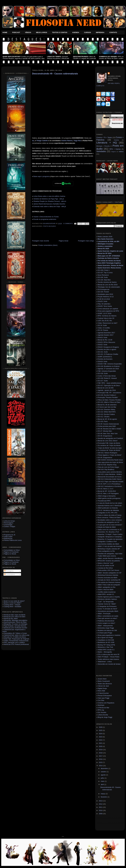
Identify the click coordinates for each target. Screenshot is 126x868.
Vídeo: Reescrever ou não (107, 323)
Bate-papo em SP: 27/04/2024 (109, 256)
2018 (101, 753)
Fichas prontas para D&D (107, 426)
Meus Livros (42, 32)
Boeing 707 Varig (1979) (106, 645)
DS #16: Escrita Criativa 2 (106, 395)
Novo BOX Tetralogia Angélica (109, 263)
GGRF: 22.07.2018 (105, 313)
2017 (101, 756)
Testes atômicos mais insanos (108, 659)
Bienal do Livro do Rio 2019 (108, 285)
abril (103, 784)
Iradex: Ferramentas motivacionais (16, 641)
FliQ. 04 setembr (104, 304)
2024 (101, 734)
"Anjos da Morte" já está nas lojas (110, 448)
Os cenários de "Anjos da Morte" (109, 445)
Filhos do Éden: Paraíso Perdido (109, 400)
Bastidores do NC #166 (106, 642)
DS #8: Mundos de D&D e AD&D (109, 429)
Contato (113, 32)
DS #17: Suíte (103, 381)
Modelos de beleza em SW (107, 630)
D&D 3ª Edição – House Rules (109, 657)
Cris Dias (101, 700)
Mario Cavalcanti (104, 681)
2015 (101, 762)
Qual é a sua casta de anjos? (14, 601)
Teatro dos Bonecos (105, 684)
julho (103, 778)
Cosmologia (8, 525)
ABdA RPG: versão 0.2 (106, 594)
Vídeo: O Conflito (104, 328)
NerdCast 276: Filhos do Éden (15, 617)
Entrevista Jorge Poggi (106, 628)
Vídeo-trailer (8, 537)
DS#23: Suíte (102, 337)
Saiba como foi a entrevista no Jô (110, 530)
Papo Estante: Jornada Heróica (15, 626)
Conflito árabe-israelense (107, 592)
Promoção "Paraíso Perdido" (108, 397)
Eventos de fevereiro (105, 359)
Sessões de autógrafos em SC (109, 522)
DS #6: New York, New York (108, 434)
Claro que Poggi (103, 698)
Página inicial (64, 241)
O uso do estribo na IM (106, 566)
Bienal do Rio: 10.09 (105, 340)
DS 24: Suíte (102, 325)
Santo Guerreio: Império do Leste (110, 251)
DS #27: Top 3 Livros (105, 273)
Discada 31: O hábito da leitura (15, 637)
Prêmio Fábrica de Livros (13, 540)
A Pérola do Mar (103, 708)
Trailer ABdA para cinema (107, 556)
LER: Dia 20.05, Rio (105, 321)
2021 (101, 743)
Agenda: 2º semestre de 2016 (108, 369)
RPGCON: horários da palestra (109, 561)
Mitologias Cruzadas (105, 244)
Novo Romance (103, 275)
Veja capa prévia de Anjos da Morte (110, 462)
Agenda (76, 32)
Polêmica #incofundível (106, 621)
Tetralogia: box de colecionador (109, 287)
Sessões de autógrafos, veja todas (110, 554)
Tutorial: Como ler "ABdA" (107, 604)
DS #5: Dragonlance (105, 436)
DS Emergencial (104, 289)
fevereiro (104, 797)
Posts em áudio (49, 226)
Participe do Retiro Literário (108, 258)
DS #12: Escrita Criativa (106, 414)
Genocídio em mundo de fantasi (109, 664)
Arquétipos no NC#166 (106, 640)
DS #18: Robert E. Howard (107, 378)
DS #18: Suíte (103, 373)
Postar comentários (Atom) (48, 245)
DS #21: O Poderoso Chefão (108, 354)
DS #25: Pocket (103, 292)
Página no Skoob (10, 554)
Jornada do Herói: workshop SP (109, 580)
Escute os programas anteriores (45, 219)
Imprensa (100, 32)
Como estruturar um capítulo (108, 309)
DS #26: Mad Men (104, 280)
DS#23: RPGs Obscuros (106, 342)
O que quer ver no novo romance (110, 525)
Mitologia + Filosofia (103, 146)
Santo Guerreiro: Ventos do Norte (110, 265)
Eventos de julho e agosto (107, 349)
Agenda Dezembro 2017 (106, 333)
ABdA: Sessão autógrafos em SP (110, 573)
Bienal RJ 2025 (103, 249)
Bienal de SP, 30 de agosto (107, 419)
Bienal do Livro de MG (106, 388)
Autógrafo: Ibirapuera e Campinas (110, 537)
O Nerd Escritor (103, 693)
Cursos (88, 32)
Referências (8, 538)
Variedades (101, 151)
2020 (101, 746)
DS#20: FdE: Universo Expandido (110, 364)
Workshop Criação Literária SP (109, 549)
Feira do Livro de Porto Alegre (108, 467)
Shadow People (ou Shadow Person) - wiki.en (50, 201)
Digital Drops (102, 688)
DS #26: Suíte (103, 277)
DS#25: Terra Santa (105, 306)
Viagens (113, 152)
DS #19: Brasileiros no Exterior (109, 366)
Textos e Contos (60, 32)
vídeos (121, 152)
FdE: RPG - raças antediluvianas (109, 383)
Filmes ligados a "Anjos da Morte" (110, 455)
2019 (101, 750)
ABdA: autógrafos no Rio (107, 587)
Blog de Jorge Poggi (105, 717)
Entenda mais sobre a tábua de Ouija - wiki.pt (50, 206)
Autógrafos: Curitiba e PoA (107, 541)
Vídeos (28, 32)
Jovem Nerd (102, 679)
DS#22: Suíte (102, 345)
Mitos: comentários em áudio (108, 616)
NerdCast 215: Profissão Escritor (16, 628)
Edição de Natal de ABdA (107, 527)
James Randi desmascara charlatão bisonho (49, 204)
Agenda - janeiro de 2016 (107, 390)
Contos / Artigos (10, 526)
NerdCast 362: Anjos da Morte (15, 615)
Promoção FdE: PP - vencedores (109, 393)
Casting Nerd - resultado (13, 607)
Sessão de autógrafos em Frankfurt (110, 438)
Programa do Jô (10, 535)
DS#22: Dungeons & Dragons (108, 347)
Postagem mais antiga (86, 241)
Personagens (9, 523)
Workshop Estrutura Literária (108, 575)
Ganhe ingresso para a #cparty (109, 597)
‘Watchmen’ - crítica (105, 662)
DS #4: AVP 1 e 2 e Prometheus (109, 484)
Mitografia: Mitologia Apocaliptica (16, 620)
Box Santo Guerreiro (106, 239)
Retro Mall (101, 691)
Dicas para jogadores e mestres (109, 635)
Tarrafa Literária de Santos (107, 282)
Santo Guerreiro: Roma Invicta (109, 268)
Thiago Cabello (42, 141)
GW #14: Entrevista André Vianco (110, 479)
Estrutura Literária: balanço (107, 599)
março (103, 794)
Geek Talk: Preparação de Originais (16, 639)
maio (103, 781)
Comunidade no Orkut (12, 550)
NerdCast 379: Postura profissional (16, 644)
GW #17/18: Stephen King (107, 465)
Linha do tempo (9, 521)
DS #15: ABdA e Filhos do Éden (109, 402)
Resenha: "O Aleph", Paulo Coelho (110, 534)
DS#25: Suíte (102, 301)
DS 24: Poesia (103, 330)
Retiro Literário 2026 (105, 237)
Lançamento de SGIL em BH (108, 241)
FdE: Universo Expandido (107, 371)
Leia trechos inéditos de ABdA (108, 544)
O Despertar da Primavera (107, 606)
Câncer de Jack (103, 686)
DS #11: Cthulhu (104, 417)
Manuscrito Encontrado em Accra (110, 477)
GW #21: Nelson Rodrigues (107, 453)
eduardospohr (49, 224)
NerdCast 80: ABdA (11, 618)
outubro (104, 772)
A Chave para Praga (105, 633)
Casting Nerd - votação (12, 605)
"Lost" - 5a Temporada (106, 602)
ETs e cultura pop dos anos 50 (109, 654)
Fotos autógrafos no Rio (106, 551)
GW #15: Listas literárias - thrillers (110, 474)
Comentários (9, 574)
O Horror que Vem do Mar (107, 407)
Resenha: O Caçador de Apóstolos (110, 539)
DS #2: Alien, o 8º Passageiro (108, 493)
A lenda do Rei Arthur (105, 568)
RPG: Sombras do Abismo (107, 316)
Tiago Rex (77, 141)
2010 (101, 810)
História (116, 140)
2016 (101, 759)
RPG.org (101, 710)
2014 (101, 766)
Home (5, 32)
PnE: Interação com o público (14, 642)
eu (33, 141)
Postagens (9, 571)
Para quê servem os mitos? (107, 618)
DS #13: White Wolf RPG (107, 412)
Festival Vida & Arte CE (106, 318)
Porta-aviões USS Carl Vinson (108, 570)
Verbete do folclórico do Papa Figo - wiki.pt (49, 199)
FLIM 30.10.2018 (104, 299)
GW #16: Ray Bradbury (106, 469)
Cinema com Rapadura (106, 703)
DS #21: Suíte (103, 352)
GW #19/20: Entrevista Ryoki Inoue (110, 460)
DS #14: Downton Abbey (106, 409)
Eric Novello (102, 712)
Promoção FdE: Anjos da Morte (109, 443)
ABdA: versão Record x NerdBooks (110, 558)
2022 (101, 740)
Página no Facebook (11, 552)
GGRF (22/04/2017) (105, 357)
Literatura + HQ (107, 143)
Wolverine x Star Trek (105, 647)
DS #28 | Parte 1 (104, 270)
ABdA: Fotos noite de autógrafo (109, 585)
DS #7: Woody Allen (105, 431)
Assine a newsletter (105, 246)
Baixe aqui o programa (42, 176)
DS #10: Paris (103, 421)
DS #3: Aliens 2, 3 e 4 (105, 489)
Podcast (16, 32)
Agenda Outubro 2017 (105, 335)
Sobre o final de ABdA (106, 590)
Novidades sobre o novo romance (110, 520)
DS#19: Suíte (102, 361)
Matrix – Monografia (105, 652)
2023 (101, 737)
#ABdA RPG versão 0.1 (106, 650)
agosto (103, 775)
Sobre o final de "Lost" (106, 563)
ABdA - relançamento (105, 626)
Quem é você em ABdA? (13, 603)
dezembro (105, 768)
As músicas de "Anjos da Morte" (109, 450)
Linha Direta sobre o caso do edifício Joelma (49, 196)
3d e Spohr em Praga (105, 638)
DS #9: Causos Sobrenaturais (108, 424)
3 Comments (68, 224)
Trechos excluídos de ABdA (108, 578)
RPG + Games (115, 149)
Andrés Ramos (67, 141)
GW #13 (110, 482)
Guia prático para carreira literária (110, 472)
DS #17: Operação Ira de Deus (109, 385)
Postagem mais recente (41, 241)
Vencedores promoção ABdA (108, 611)
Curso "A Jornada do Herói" (108, 609)
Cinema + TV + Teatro (104, 137)
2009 (101, 814)
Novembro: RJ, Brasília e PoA (108, 532)
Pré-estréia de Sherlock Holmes (109, 582)
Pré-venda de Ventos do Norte (109, 261)
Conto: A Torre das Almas (107, 376)
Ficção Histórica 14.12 (106, 297)
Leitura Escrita (103, 715)
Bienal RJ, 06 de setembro (107, 405)
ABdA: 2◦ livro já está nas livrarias (110, 546)
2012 (101, 804)
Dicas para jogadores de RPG (108, 311)
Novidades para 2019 (105, 294)
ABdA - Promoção (104, 614)
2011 (101, 807)
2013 (101, 801)
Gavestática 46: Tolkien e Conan (15, 633)
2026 (101, 727)
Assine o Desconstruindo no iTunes (46, 217)
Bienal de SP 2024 (105, 253)
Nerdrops (101, 705)
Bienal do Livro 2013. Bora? (108, 441)
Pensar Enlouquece (105, 696)
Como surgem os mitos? (106, 623)
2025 (101, 730)
